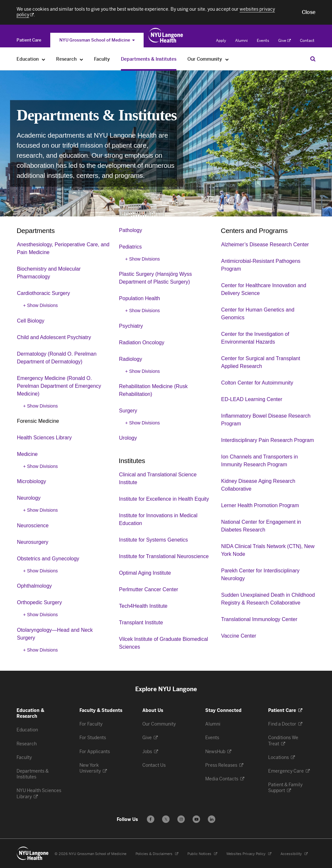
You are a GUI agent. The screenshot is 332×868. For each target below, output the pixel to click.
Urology (128, 438)
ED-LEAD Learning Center (252, 399)
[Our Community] (227, 59)
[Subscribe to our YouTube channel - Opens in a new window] (196, 819)
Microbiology (31, 481)
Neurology (29, 498)
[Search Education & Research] (313, 59)
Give (285, 41)
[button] (309, 12)
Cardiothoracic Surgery (43, 293)
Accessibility (294, 854)
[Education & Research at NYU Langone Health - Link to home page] (166, 35)
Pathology (130, 230)
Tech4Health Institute (143, 606)
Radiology (130, 359)
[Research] (82, 59)
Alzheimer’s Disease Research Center (265, 245)
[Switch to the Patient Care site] (29, 40)
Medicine (27, 454)
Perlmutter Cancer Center (148, 589)
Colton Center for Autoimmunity (257, 383)
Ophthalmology (34, 586)
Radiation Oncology (142, 342)
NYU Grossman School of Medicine (97, 40)
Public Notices (202, 854)
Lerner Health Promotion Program (260, 505)
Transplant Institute (141, 623)
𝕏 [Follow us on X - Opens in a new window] (166, 820)
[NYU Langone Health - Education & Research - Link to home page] (33, 853)
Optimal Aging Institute (145, 573)
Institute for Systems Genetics (154, 540)
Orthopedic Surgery (39, 602)
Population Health (139, 298)
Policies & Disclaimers (157, 854)
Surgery (128, 411)
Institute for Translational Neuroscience (164, 556)
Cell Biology (30, 321)
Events (263, 41)
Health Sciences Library (44, 438)
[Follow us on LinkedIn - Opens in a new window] (212, 819)
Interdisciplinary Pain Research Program (267, 440)
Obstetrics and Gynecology (48, 559)
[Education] (44, 59)
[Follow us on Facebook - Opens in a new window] (151, 819)
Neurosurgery (33, 542)
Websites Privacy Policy (249, 854)
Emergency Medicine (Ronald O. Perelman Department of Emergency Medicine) (59, 386)
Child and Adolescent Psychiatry (54, 337)
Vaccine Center (239, 636)
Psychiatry (131, 326)
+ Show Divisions (40, 305)
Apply (221, 41)
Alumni (241, 41)
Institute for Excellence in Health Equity (164, 499)
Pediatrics (130, 247)
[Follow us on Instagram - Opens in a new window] (181, 819)
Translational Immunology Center (259, 619)
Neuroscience (33, 526)
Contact (307, 41)
